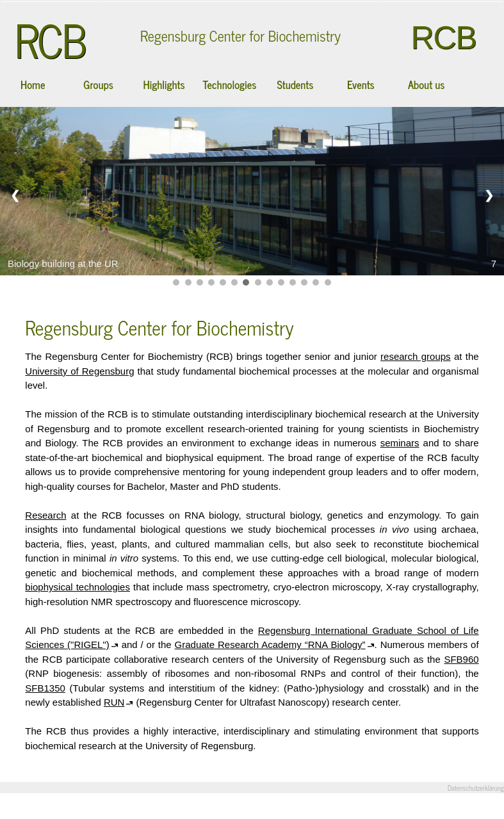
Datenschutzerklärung (476, 788)
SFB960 (461, 659)
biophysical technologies (77, 587)
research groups (416, 356)
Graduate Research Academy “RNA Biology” (270, 645)
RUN (114, 702)
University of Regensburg (79, 371)
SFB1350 (45, 688)
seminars (400, 443)
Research (45, 515)
